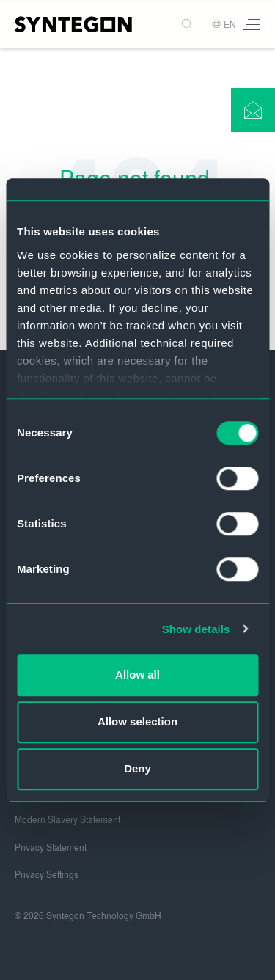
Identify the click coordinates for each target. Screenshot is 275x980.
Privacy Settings (47, 875)
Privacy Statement (51, 848)
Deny (137, 768)
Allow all (137, 674)
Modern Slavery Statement (67, 820)
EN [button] (224, 25)
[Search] (188, 25)
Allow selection (137, 721)
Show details (196, 629)
